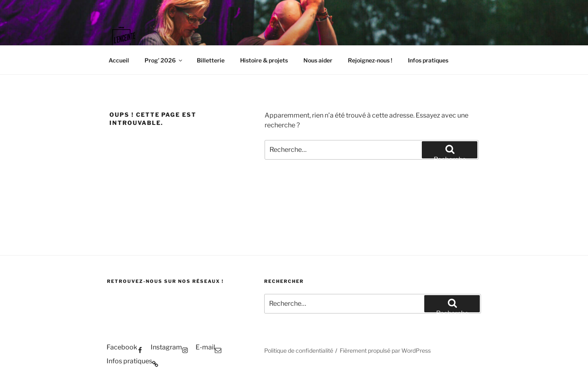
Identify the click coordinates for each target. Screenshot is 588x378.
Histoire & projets (264, 60)
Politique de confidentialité (299, 350)
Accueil (119, 60)
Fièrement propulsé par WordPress (385, 350)
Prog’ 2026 (164, 60)
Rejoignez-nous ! (370, 60)
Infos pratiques (428, 60)
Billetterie (211, 60)
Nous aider (318, 60)
